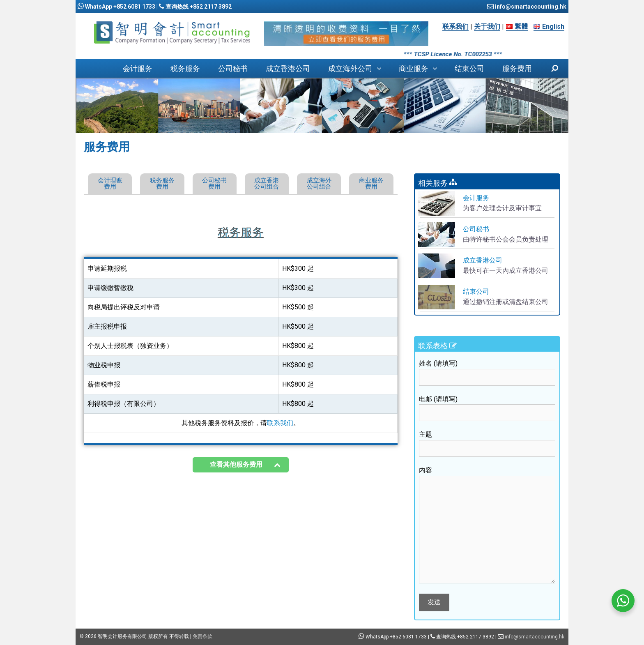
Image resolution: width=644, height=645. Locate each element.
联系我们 (455, 26)
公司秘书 (233, 68)
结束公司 (469, 68)
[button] (381, 68)
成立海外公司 (359, 68)
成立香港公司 (288, 68)
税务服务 (185, 68)
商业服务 (422, 68)
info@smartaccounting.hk (530, 7)
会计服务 (138, 68)
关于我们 (487, 26)
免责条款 (202, 636)
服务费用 (517, 68)
